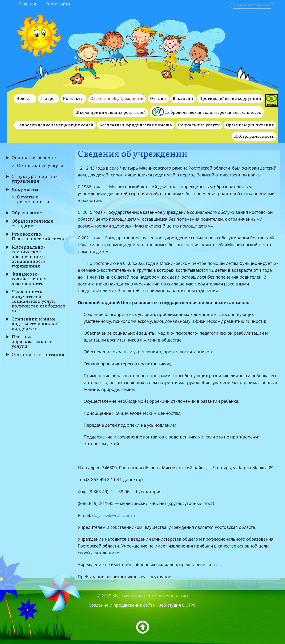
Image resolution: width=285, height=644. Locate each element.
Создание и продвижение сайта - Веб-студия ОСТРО (142, 605)
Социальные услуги (199, 125)
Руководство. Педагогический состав (39, 237)
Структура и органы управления (35, 179)
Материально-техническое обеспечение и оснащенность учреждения (29, 257)
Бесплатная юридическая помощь (136, 125)
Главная (28, 4)
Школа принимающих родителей (111, 112)
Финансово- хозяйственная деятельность (29, 279)
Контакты (73, 99)
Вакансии (183, 99)
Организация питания (250, 125)
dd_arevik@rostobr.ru (114, 515)
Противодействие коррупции (230, 99)
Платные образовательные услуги (32, 342)
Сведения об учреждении (117, 99)
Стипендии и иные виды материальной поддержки (35, 324)
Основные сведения (35, 158)
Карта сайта (58, 4)
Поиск (231, 2)
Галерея (49, 99)
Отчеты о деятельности (33, 199)
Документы (25, 189)
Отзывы (158, 99)
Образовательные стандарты (32, 223)
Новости (25, 99)
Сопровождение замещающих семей (55, 125)
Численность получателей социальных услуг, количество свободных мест (39, 301)
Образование (27, 213)
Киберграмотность (254, 136)
